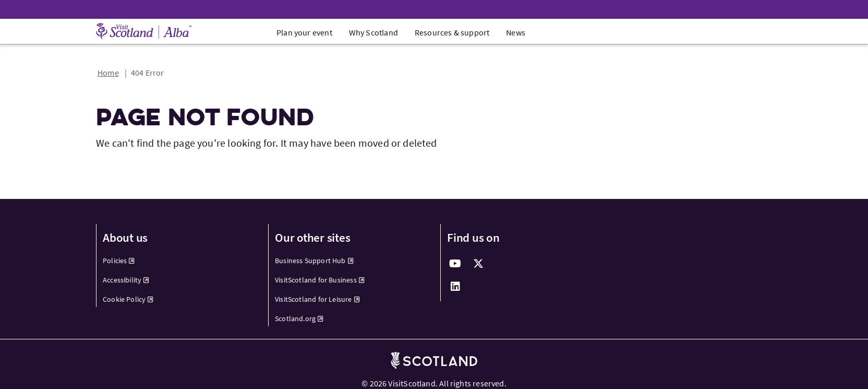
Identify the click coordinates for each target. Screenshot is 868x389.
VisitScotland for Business (320, 280)
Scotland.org (299, 319)
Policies (119, 261)
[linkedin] (455, 287)
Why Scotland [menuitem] (373, 32)
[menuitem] (176, 261)
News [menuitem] (516, 32)
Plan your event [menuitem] (304, 32)
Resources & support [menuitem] (452, 32)
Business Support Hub (314, 261)
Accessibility (126, 280)
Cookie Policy (128, 299)
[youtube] (455, 264)
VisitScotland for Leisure (317, 299)
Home (108, 73)
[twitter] (478, 264)
